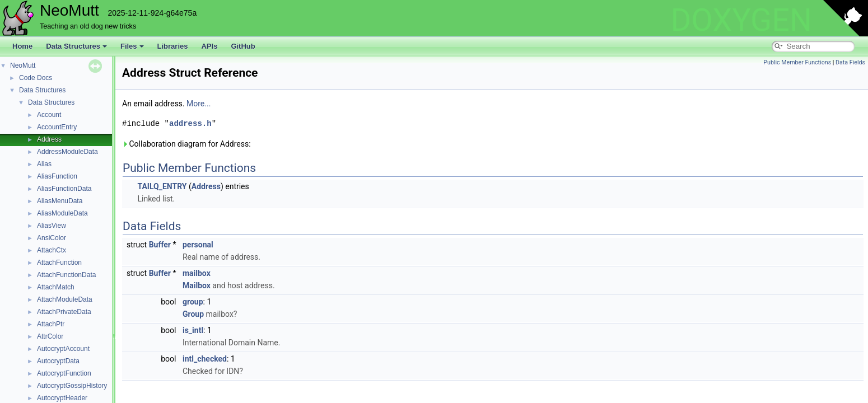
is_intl (193, 330)
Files (132, 46)
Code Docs (36, 78)
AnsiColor (52, 238)
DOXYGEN (741, 20)
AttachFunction (59, 263)
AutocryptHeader (62, 398)
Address (49, 139)
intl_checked (205, 359)
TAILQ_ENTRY (162, 186)
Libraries (173, 46)
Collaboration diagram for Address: (186, 144)
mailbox (197, 273)
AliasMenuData (60, 201)
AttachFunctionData (66, 275)
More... (199, 104)
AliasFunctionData (64, 189)
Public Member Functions (797, 62)
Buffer (160, 245)
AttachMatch (56, 287)
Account (49, 115)
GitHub (243, 46)
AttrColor (50, 336)
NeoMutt (23, 65)
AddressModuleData (67, 152)
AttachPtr (51, 324)
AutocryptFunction (64, 373)
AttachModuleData (65, 299)
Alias (44, 164)
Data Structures (76, 46)
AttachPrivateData (64, 312)
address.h (190, 123)
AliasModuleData (62, 213)
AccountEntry (57, 127)
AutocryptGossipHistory (72, 386)
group (193, 302)
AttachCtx (52, 250)
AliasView (52, 226)
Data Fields (850, 62)
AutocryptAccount (63, 349)
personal (198, 245)
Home (22, 46)
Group (193, 314)
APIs (209, 46)
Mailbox (197, 285)
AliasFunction (57, 176)
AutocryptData (58, 361)
